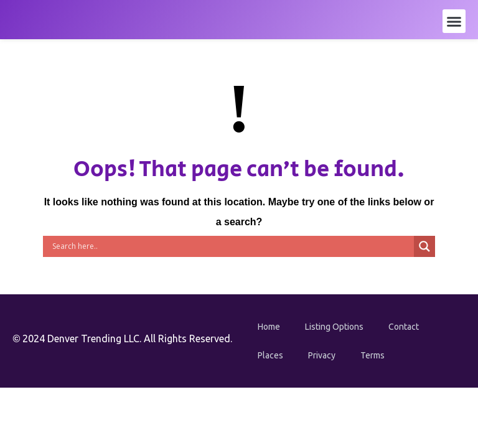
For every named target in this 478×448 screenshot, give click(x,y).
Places (270, 355)
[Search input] (232, 246)
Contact (404, 327)
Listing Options (334, 327)
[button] (454, 21)
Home (269, 327)
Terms (373, 355)
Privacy (322, 355)
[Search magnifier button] (424, 246)
